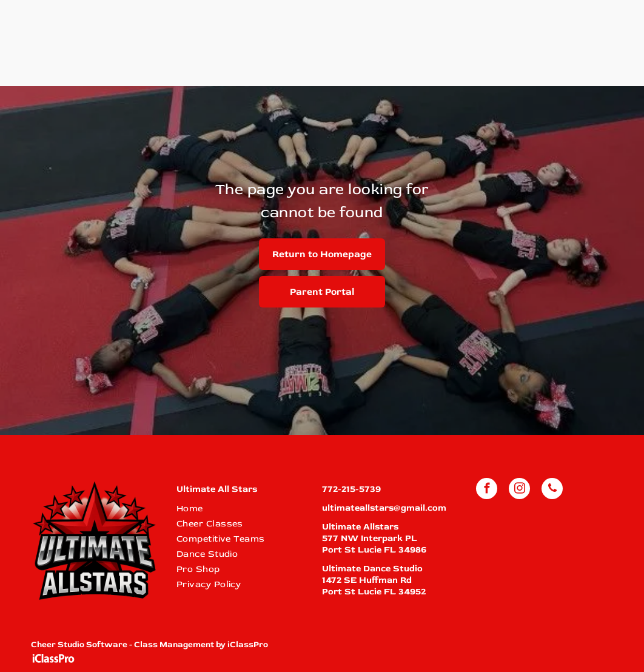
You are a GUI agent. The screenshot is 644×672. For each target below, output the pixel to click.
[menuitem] (243, 509)
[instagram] (519, 490)
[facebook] (487, 490)
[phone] (552, 490)
